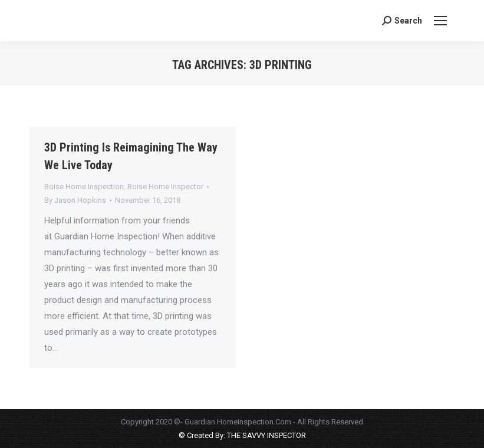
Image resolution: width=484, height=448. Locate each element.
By (75, 200)
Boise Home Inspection (84, 187)
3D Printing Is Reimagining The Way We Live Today (131, 156)
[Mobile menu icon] (440, 21)
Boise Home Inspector (165, 187)
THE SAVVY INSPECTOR (266, 435)
